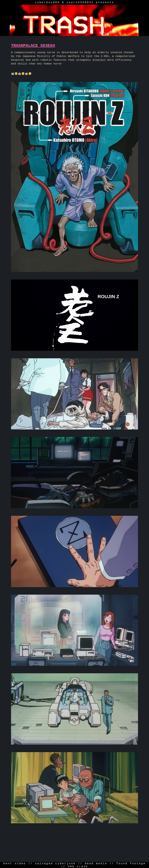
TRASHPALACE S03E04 (33, 46)
